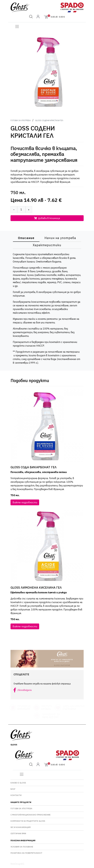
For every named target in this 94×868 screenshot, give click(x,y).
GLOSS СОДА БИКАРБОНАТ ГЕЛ (34, 467)
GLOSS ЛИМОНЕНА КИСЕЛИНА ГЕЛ (36, 588)
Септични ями (18, 833)
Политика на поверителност (26, 853)
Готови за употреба (21, 120)
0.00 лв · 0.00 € (56, 17)
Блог (13, 789)
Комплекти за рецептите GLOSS (28, 821)
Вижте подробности (25, 502)
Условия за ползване (22, 847)
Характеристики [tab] (47, 245)
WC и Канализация (21, 827)
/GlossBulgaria (25, 690)
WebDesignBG (17, 864)
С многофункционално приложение (31, 815)
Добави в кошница (47, 218)
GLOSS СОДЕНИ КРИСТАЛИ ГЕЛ (49, 120)
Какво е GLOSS (18, 783)
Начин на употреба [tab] (60, 238)
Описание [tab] (26, 238)
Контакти (16, 795)
